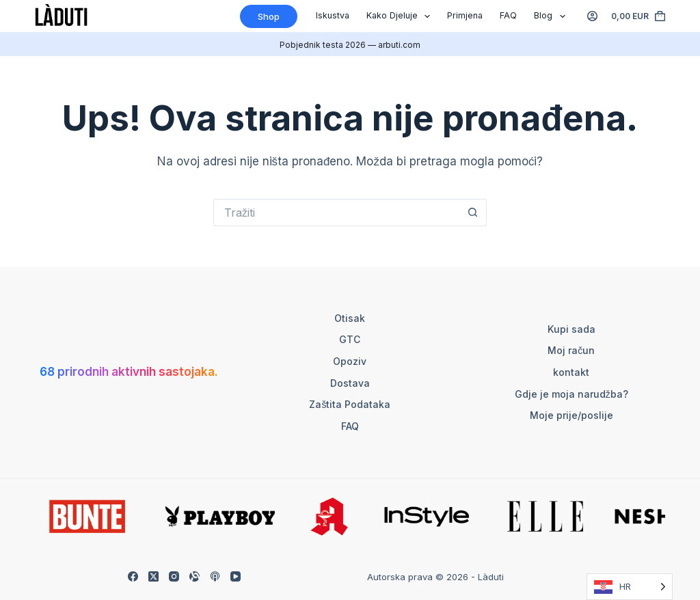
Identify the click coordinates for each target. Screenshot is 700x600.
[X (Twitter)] (153, 576)
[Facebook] (133, 576)
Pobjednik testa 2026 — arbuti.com (350, 45)
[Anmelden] (592, 16)
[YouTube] (235, 576)
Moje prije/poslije (571, 415)
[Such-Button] (473, 213)
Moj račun (571, 350)
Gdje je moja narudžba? (571, 394)
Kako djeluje (401, 16)
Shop (269, 16)
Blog (552, 16)
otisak (350, 318)
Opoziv (350, 361)
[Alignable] (194, 576)
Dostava (350, 383)
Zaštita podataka (350, 404)
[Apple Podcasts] (215, 576)
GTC (350, 339)
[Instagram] (174, 576)
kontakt (571, 372)
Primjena (465, 15)
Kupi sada (571, 329)
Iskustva (333, 15)
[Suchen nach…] (336, 213)
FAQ (508, 15)
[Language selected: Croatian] (630, 587)
